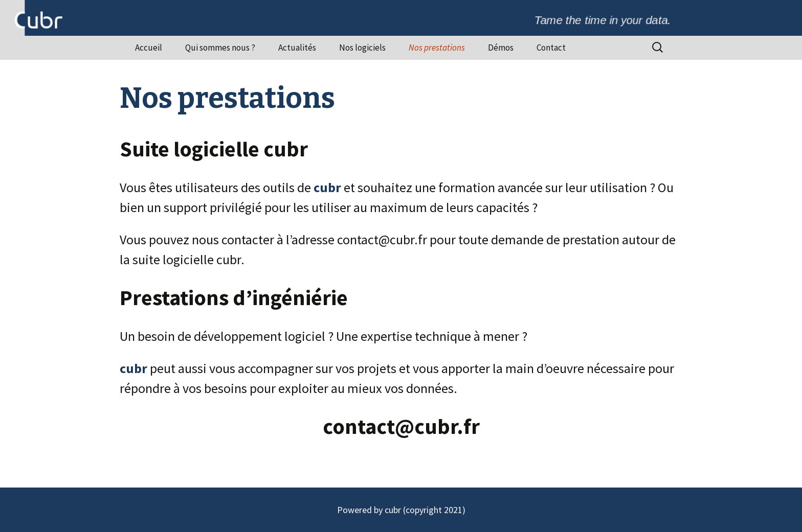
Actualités (297, 48)
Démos (501, 48)
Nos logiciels (362, 48)
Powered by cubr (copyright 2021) (401, 510)
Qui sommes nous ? (220, 48)
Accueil (149, 48)
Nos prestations (437, 48)
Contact (551, 48)
